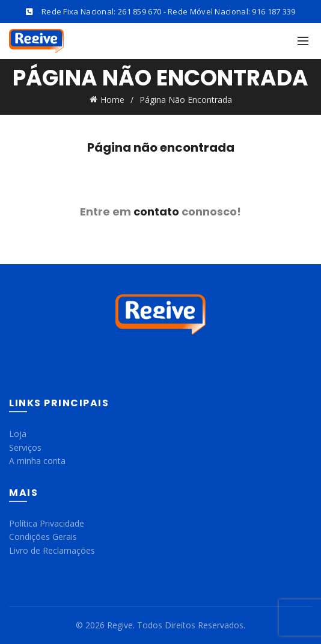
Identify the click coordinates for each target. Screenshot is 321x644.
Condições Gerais (43, 537)
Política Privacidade (47, 523)
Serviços (25, 447)
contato (156, 212)
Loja (18, 434)
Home (112, 100)
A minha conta (37, 461)
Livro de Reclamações (52, 550)
